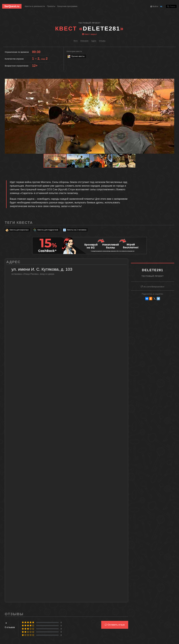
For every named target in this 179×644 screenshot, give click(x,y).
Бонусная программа (67, 6)
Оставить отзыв (115, 625)
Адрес (94, 41)
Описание (84, 41)
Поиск (171, 6)
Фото (76, 41)
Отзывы (102, 41)
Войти (154, 6)
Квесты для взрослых (17, 230)
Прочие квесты (76, 56)
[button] (172, 81)
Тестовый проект (89, 23)
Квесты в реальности (35, 6)
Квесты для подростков (46, 230)
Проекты (51, 6)
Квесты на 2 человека (75, 230)
